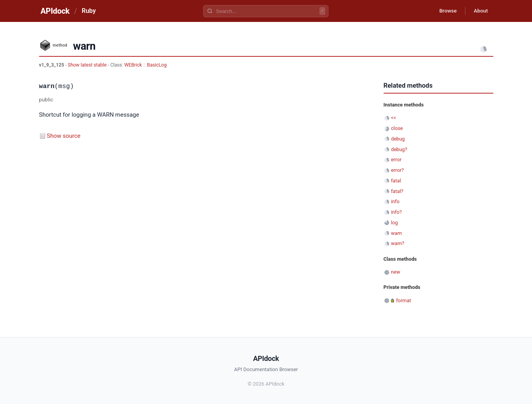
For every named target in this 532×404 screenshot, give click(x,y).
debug (398, 139)
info (395, 201)
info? (397, 212)
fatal (396, 181)
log (395, 223)
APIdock (55, 11)
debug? (399, 149)
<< (394, 118)
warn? (398, 243)
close (397, 128)
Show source (64, 136)
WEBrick (133, 65)
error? (398, 170)
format (404, 300)
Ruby (89, 11)
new (396, 272)
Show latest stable (88, 65)
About (480, 11)
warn (397, 233)
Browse (444, 11)
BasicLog (157, 65)
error (396, 160)
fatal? (397, 191)
